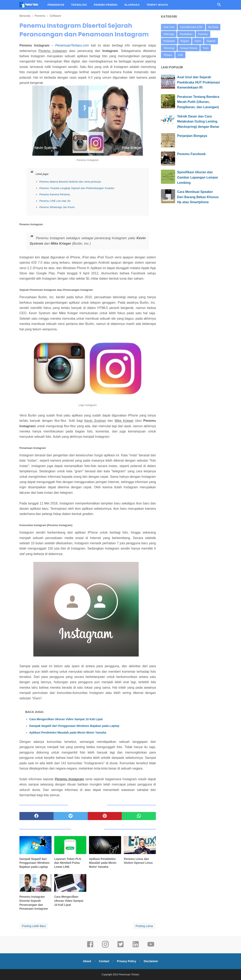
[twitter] (71, 816)
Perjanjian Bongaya (192, 136)
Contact (104, 961)
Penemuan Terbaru (129, 975)
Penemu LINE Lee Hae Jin (55, 201)
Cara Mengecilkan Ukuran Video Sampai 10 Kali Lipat (66, 719)
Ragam (185, 41)
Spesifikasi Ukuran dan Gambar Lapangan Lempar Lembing (198, 177)
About (87, 961)
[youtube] (151, 947)
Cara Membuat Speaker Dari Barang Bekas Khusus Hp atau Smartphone (198, 197)
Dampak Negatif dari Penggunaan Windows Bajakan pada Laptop (74, 726)
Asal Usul (169, 27)
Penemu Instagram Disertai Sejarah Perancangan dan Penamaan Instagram (34, 903)
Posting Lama (144, 926)
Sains (198, 41)
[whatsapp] (139, 816)
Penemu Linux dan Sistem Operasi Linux (138, 861)
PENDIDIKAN (56, 5)
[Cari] (219, 6)
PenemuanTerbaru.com (72, 45)
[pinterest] (105, 816)
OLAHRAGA (132, 5)
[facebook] (36, 816)
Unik (180, 55)
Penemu (203, 34)
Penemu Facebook (191, 154)
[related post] (35, 845)
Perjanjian (169, 41)
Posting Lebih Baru (34, 926)
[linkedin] (136, 947)
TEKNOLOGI (79, 5)
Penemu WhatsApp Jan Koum (57, 207)
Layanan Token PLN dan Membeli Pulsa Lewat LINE (68, 863)
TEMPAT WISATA (157, 5)
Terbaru (168, 55)
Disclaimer (151, 961)
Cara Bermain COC (191, 27)
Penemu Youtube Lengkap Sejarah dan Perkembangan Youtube (77, 188)
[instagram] (105, 947)
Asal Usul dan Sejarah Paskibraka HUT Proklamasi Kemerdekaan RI (199, 82)
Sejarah (211, 41)
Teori (206, 48)
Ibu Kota (213, 27)
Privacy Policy (126, 961)
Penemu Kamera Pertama (54, 194)
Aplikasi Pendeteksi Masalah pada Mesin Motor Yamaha (68, 733)
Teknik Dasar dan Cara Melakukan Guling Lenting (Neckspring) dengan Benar (198, 122)
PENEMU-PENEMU (106, 5)
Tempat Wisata (189, 48)
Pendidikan (186, 34)
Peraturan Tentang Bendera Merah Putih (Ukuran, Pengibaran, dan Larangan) (198, 102)
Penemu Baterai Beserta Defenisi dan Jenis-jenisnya (70, 182)
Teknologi (169, 48)
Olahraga (169, 34)
